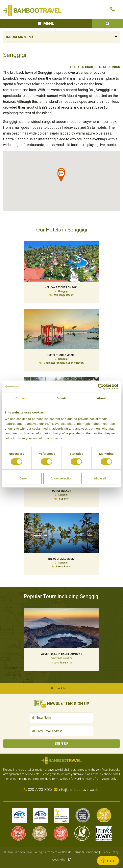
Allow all (100, 478)
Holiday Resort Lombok (61, 287)
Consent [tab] (22, 398)
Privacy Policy (110, 852)
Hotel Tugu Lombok (61, 355)
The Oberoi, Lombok (61, 559)
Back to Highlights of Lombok (96, 67)
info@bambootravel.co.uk (78, 789)
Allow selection (61, 478)
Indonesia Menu (20, 37)
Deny (23, 478)
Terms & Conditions (86, 852)
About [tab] (101, 398)
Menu (49, 24)
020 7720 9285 (40, 789)
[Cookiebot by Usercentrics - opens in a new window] (101, 387)
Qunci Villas (61, 491)
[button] (61, 176)
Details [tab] (61, 398)
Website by (61, 860)
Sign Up (61, 743)
